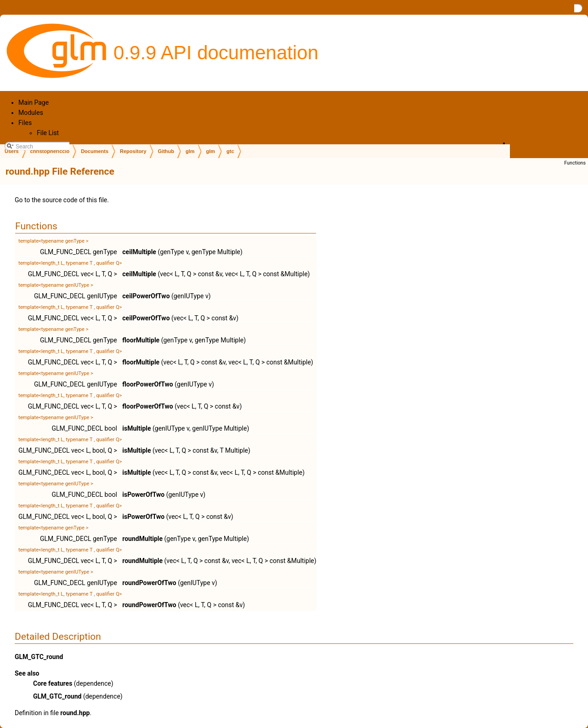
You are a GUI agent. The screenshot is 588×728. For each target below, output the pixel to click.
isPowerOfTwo (143, 495)
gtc (230, 151)
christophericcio (50, 151)
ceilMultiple (139, 252)
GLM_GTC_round (39, 657)
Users (12, 151)
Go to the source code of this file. (62, 200)
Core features (53, 683)
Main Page (34, 102)
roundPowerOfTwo (149, 583)
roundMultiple (142, 539)
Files (25, 123)
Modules (31, 113)
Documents (95, 151)
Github (166, 151)
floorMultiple (141, 340)
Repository (133, 151)
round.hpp (75, 713)
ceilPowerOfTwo (146, 296)
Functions (575, 163)
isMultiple (136, 428)
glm (190, 151)
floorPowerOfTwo (148, 384)
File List (48, 133)
